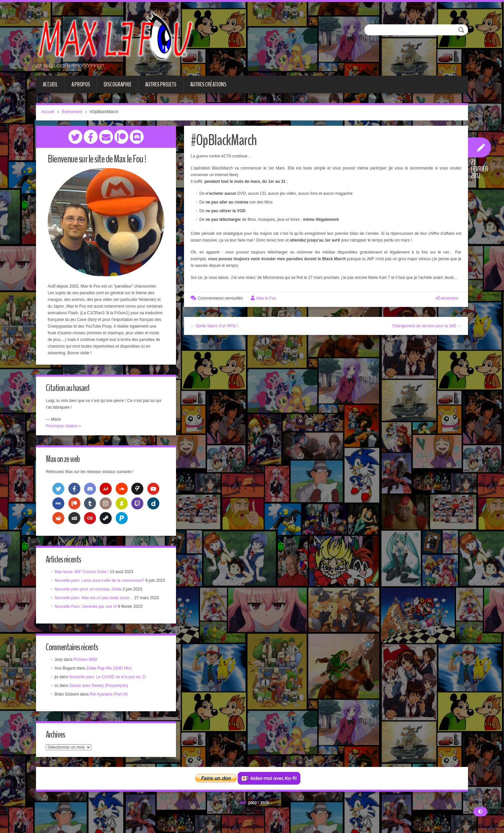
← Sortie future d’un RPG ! (214, 326)
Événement (72, 112)
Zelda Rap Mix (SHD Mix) (111, 678)
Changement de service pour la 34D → (427, 326)
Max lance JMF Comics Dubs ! (83, 574)
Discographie (117, 84)
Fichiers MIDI (87, 670)
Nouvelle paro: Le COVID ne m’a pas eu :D (109, 687)
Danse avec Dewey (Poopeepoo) (101, 696)
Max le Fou (266, 298)
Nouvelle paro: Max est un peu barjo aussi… (96, 607)
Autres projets (161, 84)
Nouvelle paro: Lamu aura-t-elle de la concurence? (101, 583)
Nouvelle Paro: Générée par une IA (87, 615)
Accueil (50, 84)
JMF (243, 814)
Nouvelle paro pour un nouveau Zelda (90, 598)
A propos (81, 84)
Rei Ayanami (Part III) (111, 704)
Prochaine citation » (65, 426)
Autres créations (208, 84)
